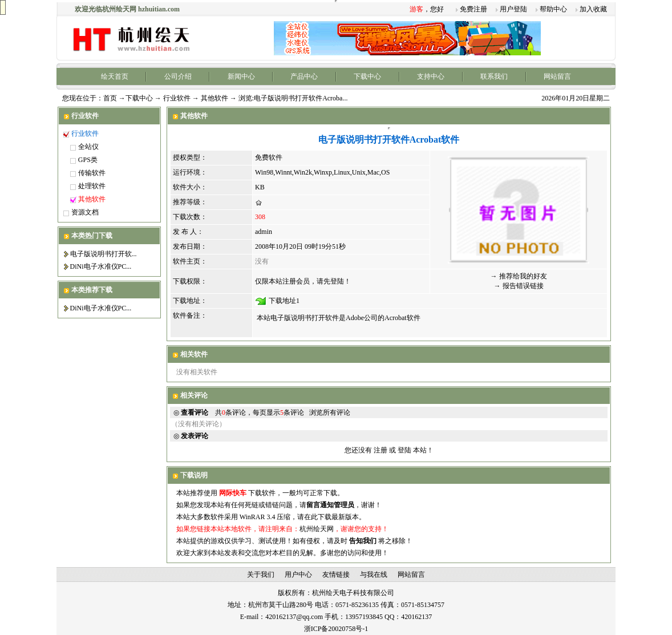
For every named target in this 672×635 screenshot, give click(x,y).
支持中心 (431, 76)
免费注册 (473, 9)
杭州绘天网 (317, 529)
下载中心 (367, 76)
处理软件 (92, 186)
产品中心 (304, 76)
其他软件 (214, 98)
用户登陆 (513, 9)
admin (264, 232)
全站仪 (88, 147)
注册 (380, 450)
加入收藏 (593, 9)
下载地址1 (284, 301)
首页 (110, 98)
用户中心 (298, 575)
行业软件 (177, 98)
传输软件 (92, 173)
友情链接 (336, 575)
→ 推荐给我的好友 (519, 276)
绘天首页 (115, 76)
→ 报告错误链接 (519, 286)
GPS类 (88, 160)
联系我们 (494, 76)
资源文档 (85, 212)
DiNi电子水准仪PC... (101, 266)
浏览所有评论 (330, 412)
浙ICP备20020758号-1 (336, 629)
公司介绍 (178, 76)
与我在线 (374, 575)
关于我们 (261, 575)
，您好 (427, 9)
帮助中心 (553, 9)
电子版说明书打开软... (104, 254)
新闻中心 (241, 76)
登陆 (404, 450)
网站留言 (557, 76)
